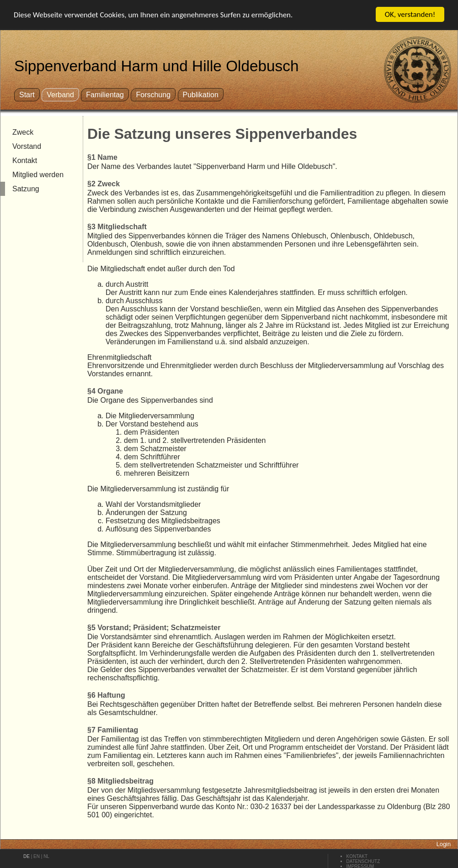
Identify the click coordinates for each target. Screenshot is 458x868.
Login (444, 844)
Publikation (201, 95)
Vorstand (27, 146)
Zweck (23, 132)
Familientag (105, 95)
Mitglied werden (38, 175)
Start (27, 95)
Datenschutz (363, 861)
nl (46, 856)
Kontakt (25, 160)
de (27, 856)
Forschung (153, 95)
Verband (60, 95)
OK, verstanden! (410, 14)
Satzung (26, 189)
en (37, 856)
